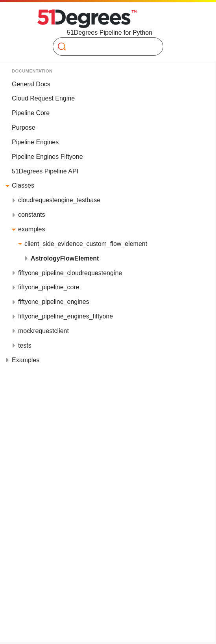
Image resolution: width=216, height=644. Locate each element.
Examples (26, 360)
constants (31, 215)
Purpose (24, 127)
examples (31, 229)
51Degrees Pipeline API (45, 171)
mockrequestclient (43, 331)
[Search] (105, 47)
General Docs (31, 84)
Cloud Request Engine (43, 98)
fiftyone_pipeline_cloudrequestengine (70, 273)
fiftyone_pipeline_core (49, 287)
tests (25, 345)
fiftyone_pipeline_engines (54, 302)
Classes (23, 185)
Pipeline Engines (35, 142)
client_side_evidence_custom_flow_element (86, 244)
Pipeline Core (31, 113)
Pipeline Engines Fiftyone (47, 157)
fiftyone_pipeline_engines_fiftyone (66, 316)
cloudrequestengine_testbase (59, 200)
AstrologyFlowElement (65, 258)
